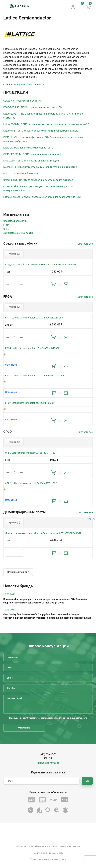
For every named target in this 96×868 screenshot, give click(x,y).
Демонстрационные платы (18, 233)
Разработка (36, 859)
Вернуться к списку (18, 572)
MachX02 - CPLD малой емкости (21, 173)
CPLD (6, 229)
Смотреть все (85, 244)
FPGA (6, 225)
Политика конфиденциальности (48, 853)
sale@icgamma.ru (48, 763)
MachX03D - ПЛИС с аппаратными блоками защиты (32, 161)
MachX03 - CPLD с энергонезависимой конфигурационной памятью (40, 167)
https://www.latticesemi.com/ (28, 85)
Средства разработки (15, 221)
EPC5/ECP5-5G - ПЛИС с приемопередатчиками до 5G (33, 107)
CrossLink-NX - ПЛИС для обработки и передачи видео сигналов (38, 180)
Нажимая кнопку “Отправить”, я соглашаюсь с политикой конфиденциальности (48, 718)
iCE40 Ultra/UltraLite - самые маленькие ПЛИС (28, 148)
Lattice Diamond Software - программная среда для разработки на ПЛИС (43, 197)
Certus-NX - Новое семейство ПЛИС (22, 101)
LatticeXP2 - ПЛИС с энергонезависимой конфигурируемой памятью (41, 131)
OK (87, 781)
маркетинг (49, 859)
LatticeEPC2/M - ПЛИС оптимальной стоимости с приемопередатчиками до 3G (46, 124)
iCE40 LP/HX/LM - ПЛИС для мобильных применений (32, 154)
